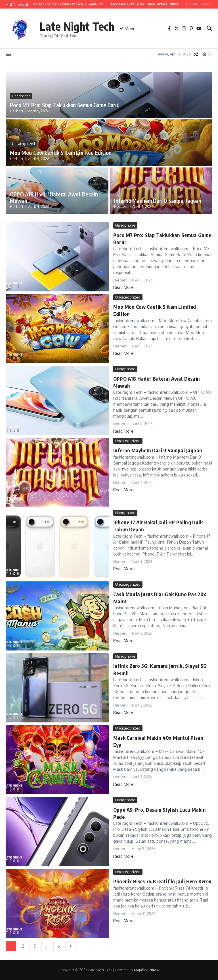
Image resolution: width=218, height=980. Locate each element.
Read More (123, 287)
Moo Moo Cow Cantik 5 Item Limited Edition (61, 153)
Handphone (21, 96)
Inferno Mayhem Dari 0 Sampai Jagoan (158, 201)
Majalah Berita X (146, 970)
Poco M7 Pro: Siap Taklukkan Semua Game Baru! (65, 105)
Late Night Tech (77, 26)
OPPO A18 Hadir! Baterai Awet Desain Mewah (54, 197)
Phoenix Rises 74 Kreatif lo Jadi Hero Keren (163, 881)
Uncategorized (23, 144)
